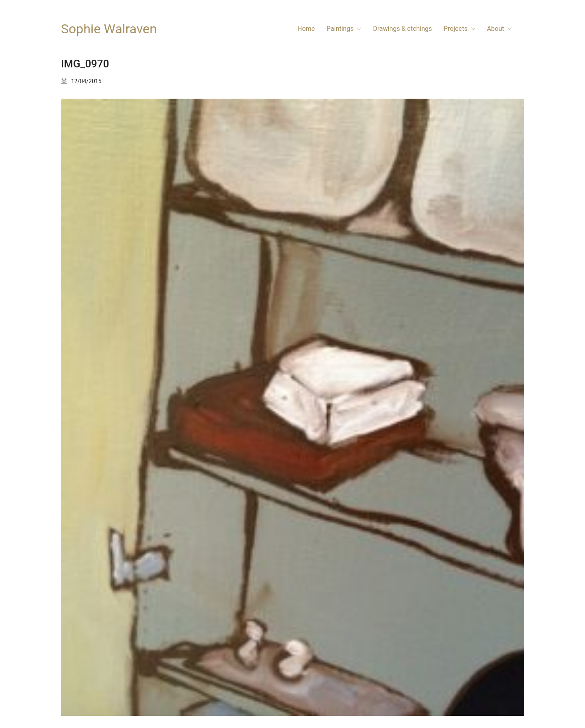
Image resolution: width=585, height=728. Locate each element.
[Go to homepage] (109, 29)
